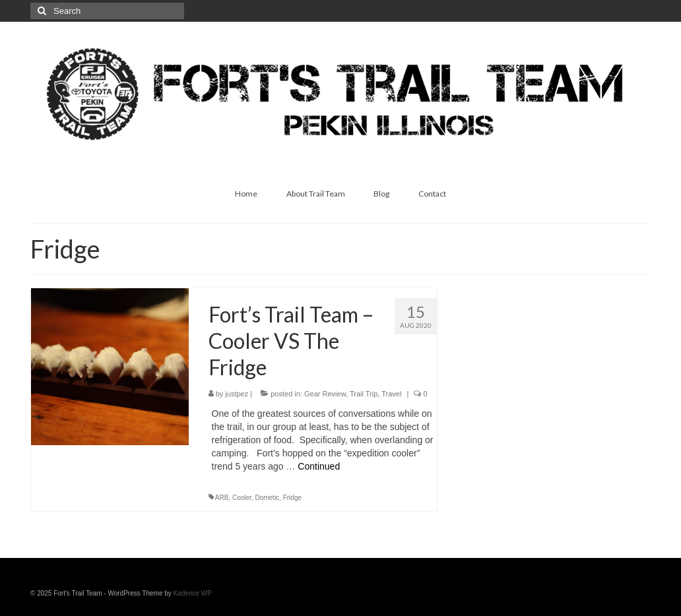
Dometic (267, 498)
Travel (391, 394)
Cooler (242, 498)
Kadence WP (193, 593)
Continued (319, 466)
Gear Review (325, 394)
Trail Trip (364, 394)
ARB (222, 498)
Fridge (292, 498)
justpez (237, 394)
